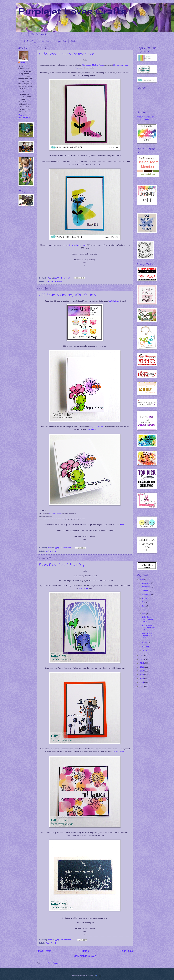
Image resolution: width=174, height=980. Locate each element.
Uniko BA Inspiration (54, 281)
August (145, 598)
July (144, 602)
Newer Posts (44, 951)
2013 (142, 686)
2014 (142, 682)
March (145, 643)
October (145, 591)
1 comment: (66, 278)
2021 (142, 655)
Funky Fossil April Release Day (62, 565)
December (146, 583)
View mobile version (85, 956)
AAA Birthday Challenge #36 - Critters (67, 295)
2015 (142, 679)
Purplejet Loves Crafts (72, 11)
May (144, 610)
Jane (23, 63)
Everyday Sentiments (77, 245)
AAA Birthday (30, 41)
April (144, 614)
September (147, 594)
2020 (142, 659)
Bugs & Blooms (53, 513)
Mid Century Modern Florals (93, 65)
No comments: (67, 940)
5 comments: (66, 548)
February (146, 647)
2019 (142, 663)
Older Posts (126, 951)
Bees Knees (91, 430)
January (145, 650)
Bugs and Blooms (96, 427)
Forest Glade (84, 588)
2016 (142, 675)
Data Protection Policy (41, 34)
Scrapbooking (61, 41)
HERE (122, 525)
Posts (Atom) (53, 963)
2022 (142, 580)
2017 (142, 671)
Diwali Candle (118, 752)
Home (24, 34)
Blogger (99, 975)
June (144, 606)
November (146, 587)
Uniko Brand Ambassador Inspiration (67, 54)
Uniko (73, 41)
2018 (142, 667)
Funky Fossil (46, 41)
